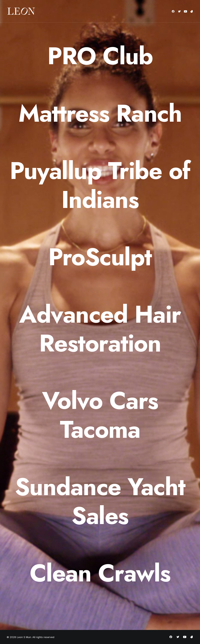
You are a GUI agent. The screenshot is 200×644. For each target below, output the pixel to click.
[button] (174, 11)
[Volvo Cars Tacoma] (100, 415)
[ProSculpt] (100, 257)
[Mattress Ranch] (100, 113)
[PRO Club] (100, 56)
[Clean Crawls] (100, 573)
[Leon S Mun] (21, 11)
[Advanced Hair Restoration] (100, 329)
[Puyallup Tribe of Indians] (100, 185)
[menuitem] (174, 11)
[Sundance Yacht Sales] (100, 501)
